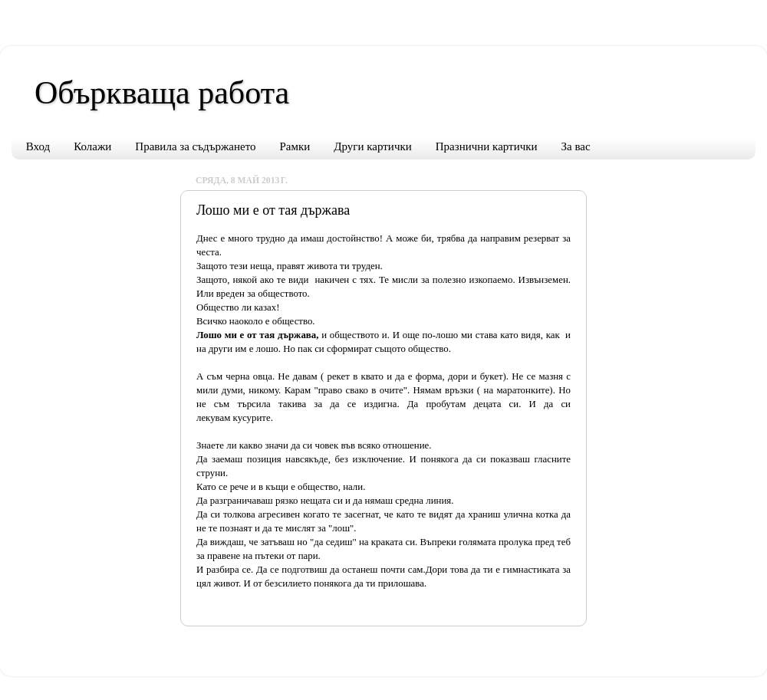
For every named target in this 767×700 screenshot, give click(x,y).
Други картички (372, 146)
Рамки (295, 146)
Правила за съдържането (195, 146)
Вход (38, 146)
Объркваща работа (162, 93)
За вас (576, 146)
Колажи (92, 146)
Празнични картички (487, 146)
